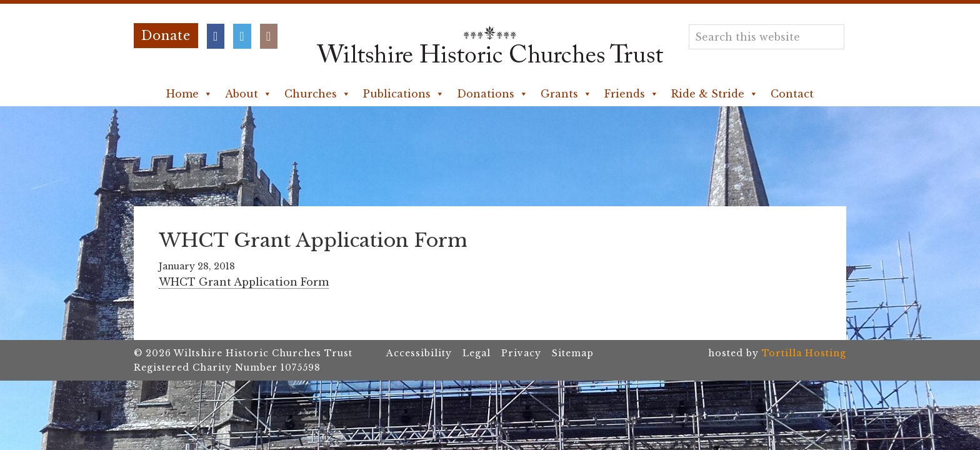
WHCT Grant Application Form (244, 282)
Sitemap (573, 353)
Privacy (521, 353)
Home (189, 94)
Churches (317, 94)
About (248, 94)
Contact (792, 94)
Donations (492, 94)
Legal (477, 353)
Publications (404, 94)
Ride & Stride (715, 94)
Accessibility (419, 353)
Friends (632, 94)
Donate (166, 36)
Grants (566, 94)
